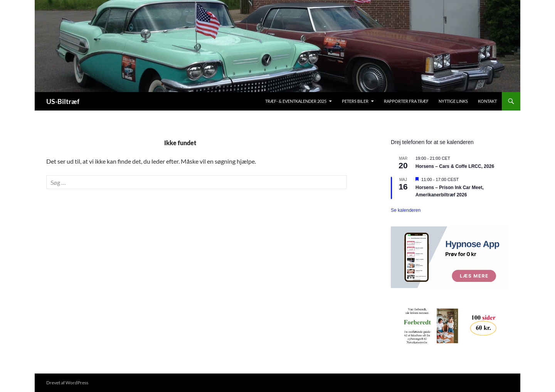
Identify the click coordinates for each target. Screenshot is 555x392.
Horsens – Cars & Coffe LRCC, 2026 (455, 166)
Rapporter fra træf (406, 101)
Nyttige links (453, 101)
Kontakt (487, 101)
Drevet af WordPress (67, 383)
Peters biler (355, 101)
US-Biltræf (63, 101)
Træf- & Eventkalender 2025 (296, 101)
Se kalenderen (406, 210)
